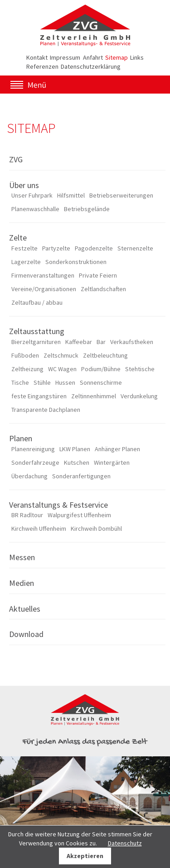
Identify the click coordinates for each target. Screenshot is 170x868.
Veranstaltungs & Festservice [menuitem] (58, 505)
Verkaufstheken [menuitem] (132, 342)
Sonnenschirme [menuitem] (101, 382)
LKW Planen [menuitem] (75, 449)
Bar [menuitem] (101, 342)
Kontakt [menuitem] (37, 57)
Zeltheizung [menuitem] (27, 369)
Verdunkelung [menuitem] (139, 396)
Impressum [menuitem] (65, 57)
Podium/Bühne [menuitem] (101, 369)
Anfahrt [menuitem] (93, 57)
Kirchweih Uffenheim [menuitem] (39, 528)
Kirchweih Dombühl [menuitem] (96, 528)
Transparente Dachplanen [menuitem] (46, 410)
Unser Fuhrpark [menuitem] (32, 195)
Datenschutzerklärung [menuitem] (91, 66)
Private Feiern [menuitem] (98, 275)
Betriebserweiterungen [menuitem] (121, 195)
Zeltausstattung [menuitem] (37, 331)
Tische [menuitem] (20, 382)
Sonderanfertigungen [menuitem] (81, 476)
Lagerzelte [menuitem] (26, 262)
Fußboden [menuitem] (25, 355)
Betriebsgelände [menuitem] (87, 209)
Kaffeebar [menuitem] (79, 342)
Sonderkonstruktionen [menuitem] (76, 262)
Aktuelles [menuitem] (25, 609)
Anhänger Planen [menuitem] (117, 449)
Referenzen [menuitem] (42, 66)
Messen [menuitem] (22, 557)
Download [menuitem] (26, 634)
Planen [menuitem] (21, 438)
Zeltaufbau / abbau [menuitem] (37, 302)
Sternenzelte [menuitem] (135, 248)
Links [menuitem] (137, 57)
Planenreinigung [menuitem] (33, 449)
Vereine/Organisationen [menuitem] (44, 289)
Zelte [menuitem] (18, 238)
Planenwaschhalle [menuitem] (35, 209)
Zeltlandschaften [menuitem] (103, 289)
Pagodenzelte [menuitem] (94, 248)
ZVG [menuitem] (16, 159)
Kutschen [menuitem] (77, 462)
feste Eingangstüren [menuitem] (39, 396)
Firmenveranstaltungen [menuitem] (43, 275)
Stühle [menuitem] (42, 382)
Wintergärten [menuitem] (112, 462)
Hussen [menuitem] (65, 382)
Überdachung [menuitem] (29, 476)
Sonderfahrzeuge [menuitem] (35, 462)
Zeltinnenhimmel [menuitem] (94, 396)
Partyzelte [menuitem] (56, 248)
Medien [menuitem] (22, 583)
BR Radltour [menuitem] (27, 515)
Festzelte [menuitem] (24, 248)
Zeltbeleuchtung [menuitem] (105, 355)
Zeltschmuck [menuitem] (61, 355)
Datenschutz (125, 843)
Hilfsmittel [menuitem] (71, 195)
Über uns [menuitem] (24, 185)
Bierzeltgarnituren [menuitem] (36, 342)
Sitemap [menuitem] (117, 57)
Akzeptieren (85, 856)
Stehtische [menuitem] (140, 369)
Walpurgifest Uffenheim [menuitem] (79, 515)
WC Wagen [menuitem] (62, 369)
